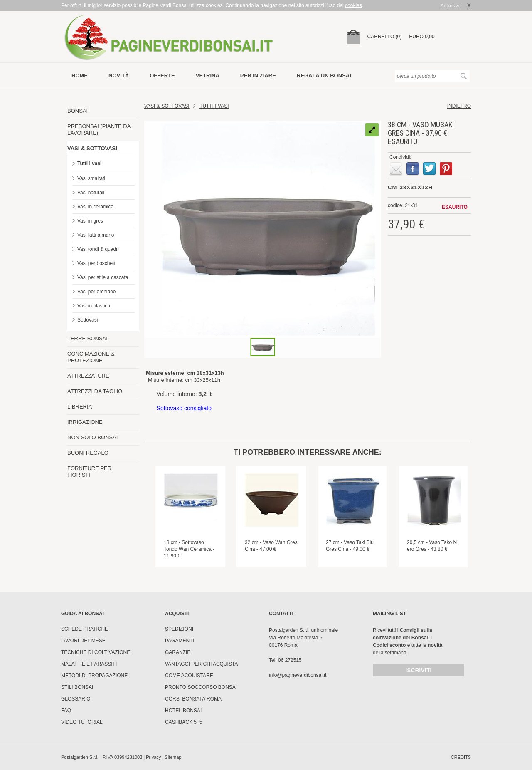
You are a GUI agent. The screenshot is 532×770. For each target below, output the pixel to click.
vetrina (208, 76)
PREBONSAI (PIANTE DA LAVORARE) (99, 130)
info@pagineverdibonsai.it (298, 675)
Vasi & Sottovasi (167, 106)
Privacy (153, 757)
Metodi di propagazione (94, 676)
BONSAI (78, 111)
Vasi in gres (90, 221)
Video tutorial (82, 722)
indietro (459, 106)
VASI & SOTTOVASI (92, 148)
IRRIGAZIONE (85, 422)
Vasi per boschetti (97, 263)
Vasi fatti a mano (96, 235)
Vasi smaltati (91, 178)
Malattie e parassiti (89, 664)
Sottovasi (87, 320)
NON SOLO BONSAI (92, 437)
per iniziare (258, 76)
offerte (162, 76)
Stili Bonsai (77, 687)
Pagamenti (180, 641)
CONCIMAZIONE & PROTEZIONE (91, 357)
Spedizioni (179, 629)
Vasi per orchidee (97, 292)
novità (119, 76)
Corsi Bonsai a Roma (193, 699)
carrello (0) (385, 37)
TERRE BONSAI (87, 338)
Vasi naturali (91, 193)
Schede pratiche (85, 629)
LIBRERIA (80, 407)
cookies (353, 5)
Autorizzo (451, 6)
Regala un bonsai (324, 76)
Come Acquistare (189, 676)
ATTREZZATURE (88, 376)
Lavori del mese (83, 641)
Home (80, 76)
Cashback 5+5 (184, 722)
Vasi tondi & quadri (98, 249)
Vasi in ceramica (95, 207)
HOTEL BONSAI (183, 711)
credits (461, 757)
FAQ (66, 711)
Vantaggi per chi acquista (201, 664)
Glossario (76, 699)
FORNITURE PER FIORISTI (89, 472)
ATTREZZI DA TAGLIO (95, 391)
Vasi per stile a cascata (103, 277)
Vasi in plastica (94, 306)
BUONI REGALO (88, 453)
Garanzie (178, 652)
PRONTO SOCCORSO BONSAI (201, 687)
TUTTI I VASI (214, 106)
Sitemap (173, 757)
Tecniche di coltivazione (96, 652)
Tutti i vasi (89, 163)
